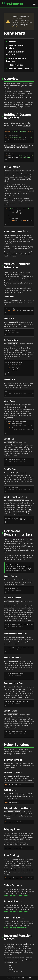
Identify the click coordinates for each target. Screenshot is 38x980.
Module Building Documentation (16, 895)
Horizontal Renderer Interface (16, 60)
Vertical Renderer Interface (15, 53)
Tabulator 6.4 (17, 27)
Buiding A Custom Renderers (15, 47)
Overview (12, 41)
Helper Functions (16, 65)
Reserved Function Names (20, 69)
